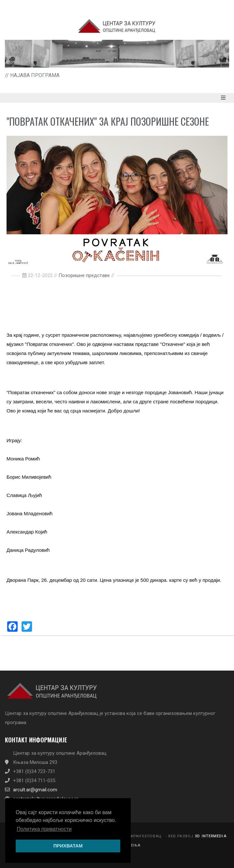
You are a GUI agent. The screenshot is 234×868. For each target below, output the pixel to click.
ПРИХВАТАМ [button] (68, 846)
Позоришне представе (84, 275)
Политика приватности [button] (44, 829)
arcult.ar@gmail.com (35, 790)
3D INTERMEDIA (211, 836)
